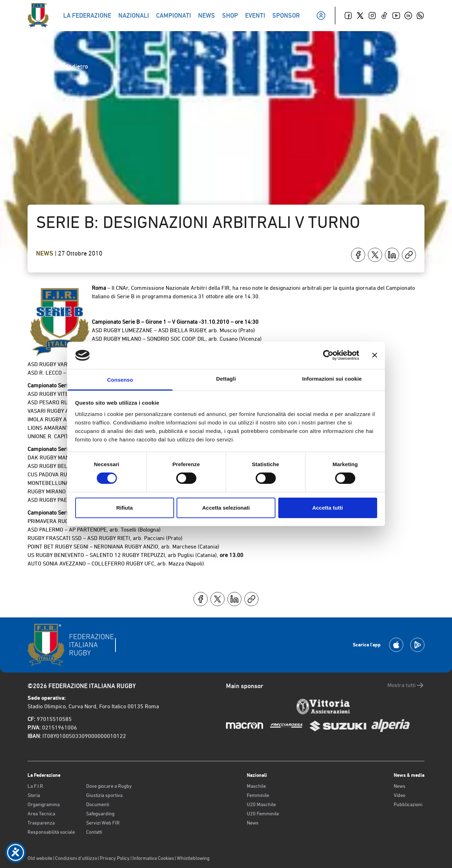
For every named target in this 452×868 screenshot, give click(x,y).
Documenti (98, 804)
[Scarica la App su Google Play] (417, 645)
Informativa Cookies (153, 858)
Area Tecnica (41, 814)
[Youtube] (396, 16)
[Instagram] (372, 16)
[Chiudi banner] (375, 355)
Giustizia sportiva (104, 795)
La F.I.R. (36, 786)
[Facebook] (348, 16)
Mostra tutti (406, 685)
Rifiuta (124, 508)
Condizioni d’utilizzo (76, 858)
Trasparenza (41, 823)
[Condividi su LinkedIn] (392, 255)
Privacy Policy (115, 858)
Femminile (258, 795)
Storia (34, 795)
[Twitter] (360, 16)
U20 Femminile (263, 814)
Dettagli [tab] (226, 379)
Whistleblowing (193, 858)
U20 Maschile (261, 804)
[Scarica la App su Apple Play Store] (396, 645)
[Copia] (409, 255)
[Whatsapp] (420, 16)
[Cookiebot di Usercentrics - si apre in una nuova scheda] (328, 355)
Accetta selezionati (226, 508)
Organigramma (44, 804)
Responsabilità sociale (51, 832)
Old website (40, 858)
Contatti (94, 832)
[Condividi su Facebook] (358, 255)
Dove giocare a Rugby (109, 786)
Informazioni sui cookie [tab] (332, 379)
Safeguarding (100, 814)
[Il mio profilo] (321, 16)
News (45, 253)
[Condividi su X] (375, 255)
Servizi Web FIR (103, 823)
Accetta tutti (328, 508)
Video (400, 795)
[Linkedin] (408, 16)
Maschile (256, 786)
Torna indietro (63, 66)
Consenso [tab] (120, 380)
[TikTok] (384, 16)
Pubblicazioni (408, 804)
